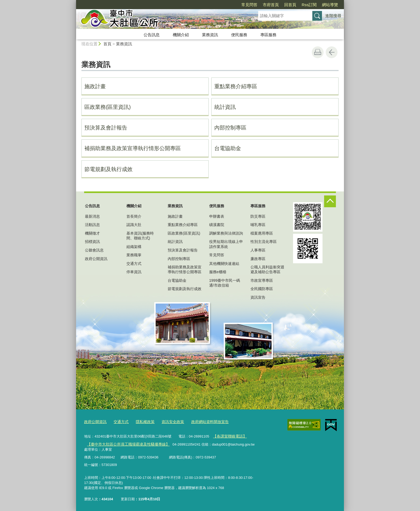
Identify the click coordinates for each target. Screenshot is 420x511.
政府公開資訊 (96, 259)
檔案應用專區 (262, 233)
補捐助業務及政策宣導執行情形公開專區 (133, 148)
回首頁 (290, 5)
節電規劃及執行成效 (108, 169)
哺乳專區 (258, 225)
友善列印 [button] (318, 52)
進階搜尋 (333, 16)
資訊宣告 (258, 297)
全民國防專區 (262, 289)
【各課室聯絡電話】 (229, 436)
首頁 (107, 44)
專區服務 (268, 35)
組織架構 (134, 247)
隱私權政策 (142, 421)
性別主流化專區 (264, 242)
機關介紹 (181, 35)
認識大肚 (134, 225)
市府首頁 (271, 5)
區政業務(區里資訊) (108, 107)
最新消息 (92, 216)
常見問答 (249, 5)
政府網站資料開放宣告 (203, 421)
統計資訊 (225, 107)
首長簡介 (134, 216)
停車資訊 (134, 272)
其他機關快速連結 (224, 264)
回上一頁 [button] (332, 52)
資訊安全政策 (168, 421)
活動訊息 (92, 225)
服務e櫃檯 (218, 272)
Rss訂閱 (309, 5)
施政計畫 (95, 86)
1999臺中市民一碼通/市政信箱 (225, 283)
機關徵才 (92, 233)
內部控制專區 (230, 128)
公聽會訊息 (94, 250)
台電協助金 (228, 148)
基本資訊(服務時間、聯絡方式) (140, 236)
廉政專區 (258, 259)
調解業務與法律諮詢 (226, 233)
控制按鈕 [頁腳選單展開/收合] (330, 201)
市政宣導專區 (262, 280)
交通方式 (134, 264)
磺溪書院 (217, 225)
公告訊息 (152, 35)
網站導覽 (330, 5)
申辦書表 (217, 216)
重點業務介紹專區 (236, 86)
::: (74, 2)
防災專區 (258, 216)
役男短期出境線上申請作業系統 (226, 244)
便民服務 (239, 35)
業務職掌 (134, 255)
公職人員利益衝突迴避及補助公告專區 (267, 269)
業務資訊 (210, 35)
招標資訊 (92, 242)
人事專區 (258, 250)
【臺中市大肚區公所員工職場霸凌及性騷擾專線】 (125, 443)
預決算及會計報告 (106, 128)
